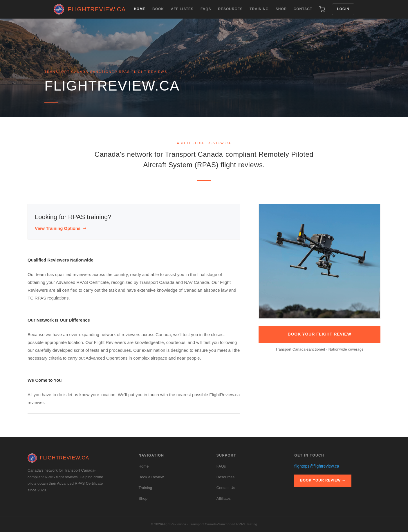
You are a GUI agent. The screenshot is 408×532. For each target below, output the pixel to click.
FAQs (206, 9)
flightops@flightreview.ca (317, 466)
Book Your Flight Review (320, 334)
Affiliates (182, 9)
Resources (230, 9)
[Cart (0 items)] (322, 9)
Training (259, 9)
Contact (303, 9)
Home (140, 13)
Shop (281, 9)
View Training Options (61, 228)
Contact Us (226, 488)
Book (158, 9)
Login (343, 9)
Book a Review (151, 477)
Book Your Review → (323, 480)
